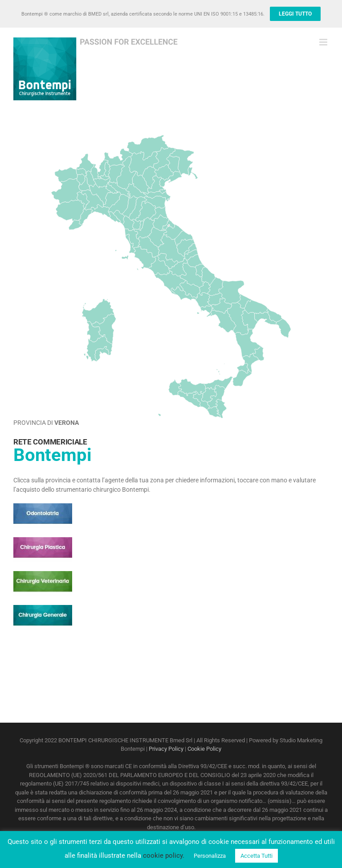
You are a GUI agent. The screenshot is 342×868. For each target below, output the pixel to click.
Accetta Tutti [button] (256, 856)
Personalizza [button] (210, 856)
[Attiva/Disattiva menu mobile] (324, 42)
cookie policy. (164, 856)
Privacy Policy (166, 749)
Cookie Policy (204, 749)
